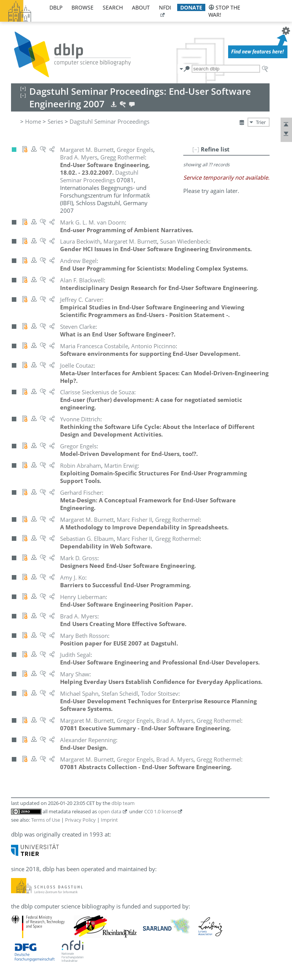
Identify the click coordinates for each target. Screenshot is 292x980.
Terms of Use (46, 820)
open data (110, 811)
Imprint (109, 820)
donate (191, 7)
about (141, 7)
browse (83, 7)
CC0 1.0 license (160, 811)
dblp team (123, 803)
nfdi (165, 7)
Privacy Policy (80, 820)
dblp (56, 7)
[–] (196, 149)
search (113, 7)
